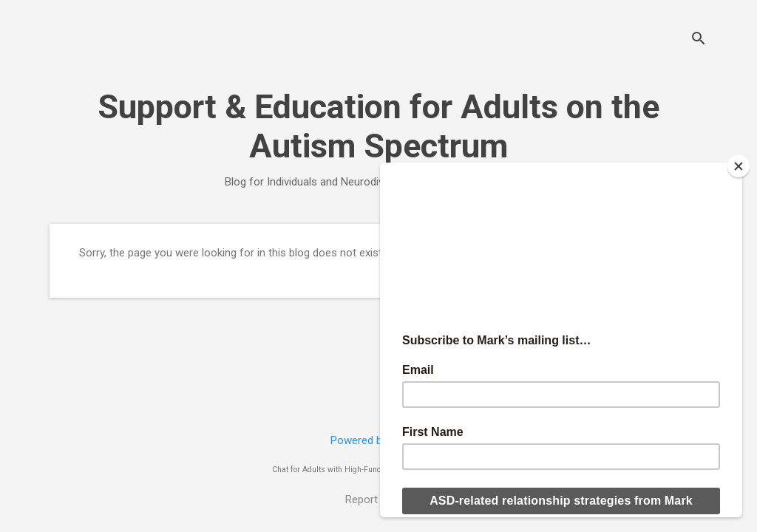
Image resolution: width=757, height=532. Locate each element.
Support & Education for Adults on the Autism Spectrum (378, 126)
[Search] (699, 40)
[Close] (739, 166)
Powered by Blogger (379, 440)
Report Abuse (378, 499)
